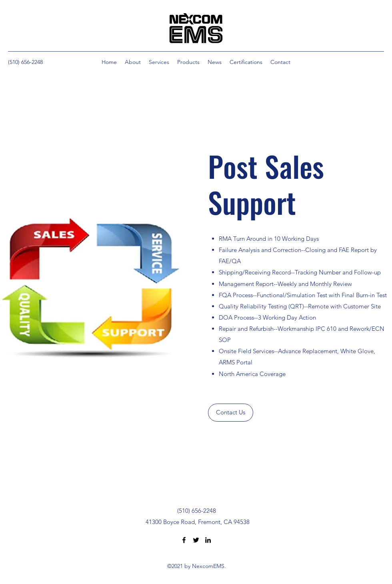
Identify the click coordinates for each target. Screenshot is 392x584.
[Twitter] (196, 540)
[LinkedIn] (208, 540)
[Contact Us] (231, 413)
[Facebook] (184, 540)
